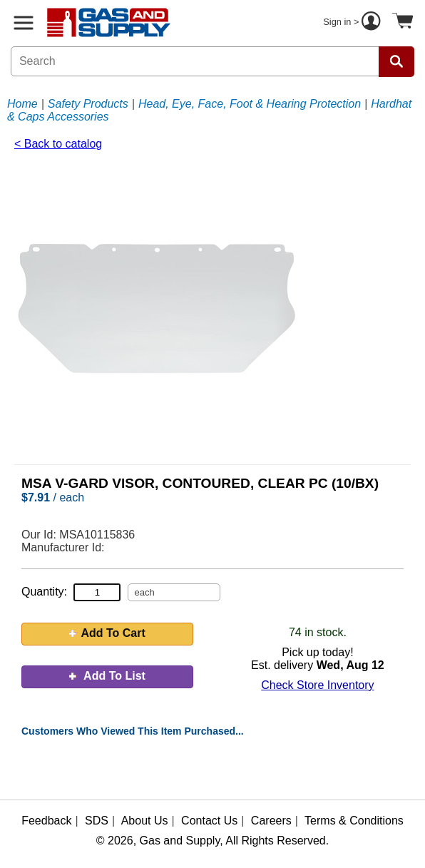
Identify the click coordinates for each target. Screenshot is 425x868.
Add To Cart (107, 633)
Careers (271, 821)
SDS (97, 821)
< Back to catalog (58, 144)
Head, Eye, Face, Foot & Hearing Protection (250, 104)
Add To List (107, 676)
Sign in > (354, 23)
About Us (145, 821)
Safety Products (88, 104)
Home (22, 104)
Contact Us (209, 821)
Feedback (46, 821)
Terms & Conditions (354, 821)
